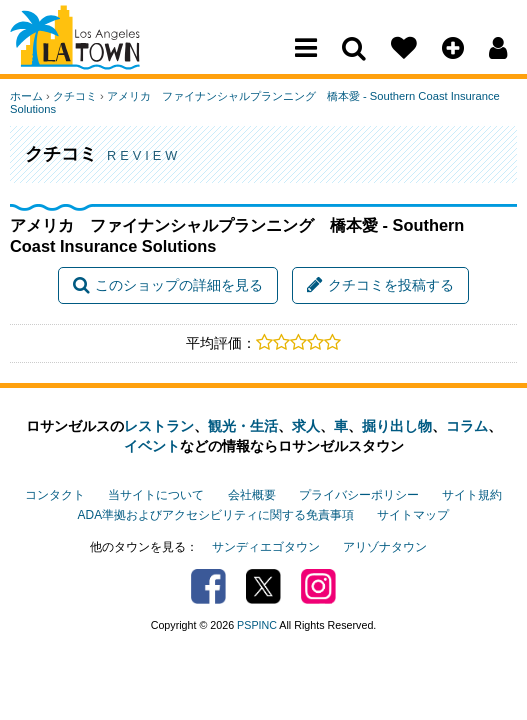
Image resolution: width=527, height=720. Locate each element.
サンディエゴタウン (266, 547)
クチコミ (75, 96)
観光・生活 (243, 426)
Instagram (318, 586)
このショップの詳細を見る (168, 285)
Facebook (208, 586)
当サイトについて (156, 495)
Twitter (263, 586)
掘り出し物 (397, 426)
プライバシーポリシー (359, 495)
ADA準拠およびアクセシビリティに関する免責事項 (216, 515)
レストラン (159, 426)
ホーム (26, 96)
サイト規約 (472, 495)
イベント (152, 446)
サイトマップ (413, 515)
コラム (467, 426)
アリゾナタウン (385, 547)
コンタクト (55, 495)
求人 (306, 426)
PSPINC (257, 625)
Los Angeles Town (97, 55)
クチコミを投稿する (380, 285)
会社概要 (252, 495)
